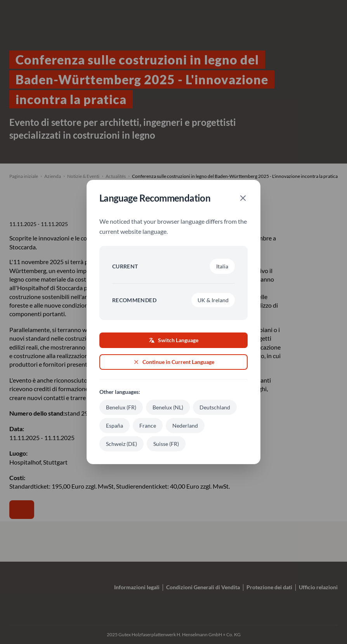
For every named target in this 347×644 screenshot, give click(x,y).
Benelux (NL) (168, 407)
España (115, 426)
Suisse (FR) (166, 444)
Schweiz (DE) (121, 444)
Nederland (185, 426)
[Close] (243, 198)
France (148, 426)
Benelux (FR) (121, 407)
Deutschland (215, 407)
